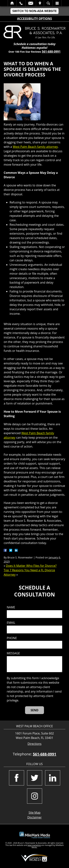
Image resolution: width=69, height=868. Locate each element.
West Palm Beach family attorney (35, 147)
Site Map (34, 813)
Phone (12, 638)
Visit (40, 3)
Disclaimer (34, 817)
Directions (35, 744)
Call (21, 3)
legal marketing (34, 845)
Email (31, 3)
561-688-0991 (51, 52)
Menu (57, 3)
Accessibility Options (34, 19)
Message (13, 653)
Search (48, 3)
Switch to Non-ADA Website (34, 11)
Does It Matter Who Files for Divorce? (31, 566)
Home (12, 3)
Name (11, 607)
